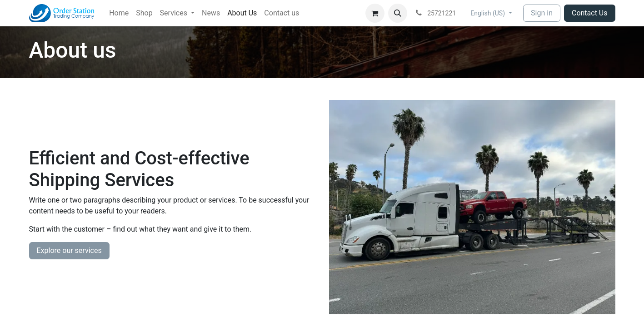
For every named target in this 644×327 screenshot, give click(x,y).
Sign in (542, 13)
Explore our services (69, 250)
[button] (398, 13)
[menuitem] (119, 13)
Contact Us (590, 13)
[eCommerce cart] (375, 13)
